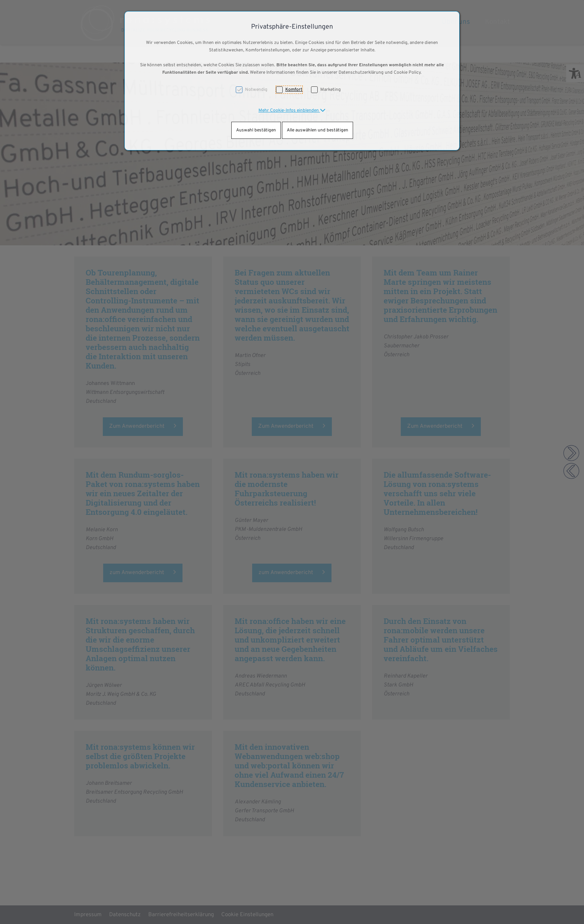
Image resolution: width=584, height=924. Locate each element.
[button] (292, 111)
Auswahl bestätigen (256, 130)
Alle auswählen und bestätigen (318, 130)
